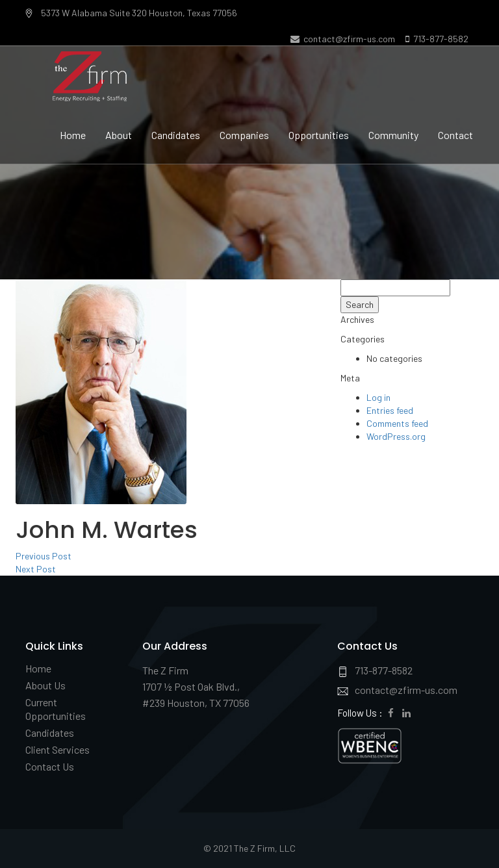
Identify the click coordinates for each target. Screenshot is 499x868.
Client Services (58, 749)
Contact (455, 135)
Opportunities (319, 135)
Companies (244, 135)
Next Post (36, 569)
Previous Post (44, 556)
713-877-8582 (437, 39)
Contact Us (50, 766)
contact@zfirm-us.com (343, 39)
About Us (45, 685)
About (119, 135)
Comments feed (397, 423)
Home (73, 135)
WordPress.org (396, 436)
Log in (378, 397)
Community (393, 135)
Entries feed (390, 410)
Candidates (176, 135)
